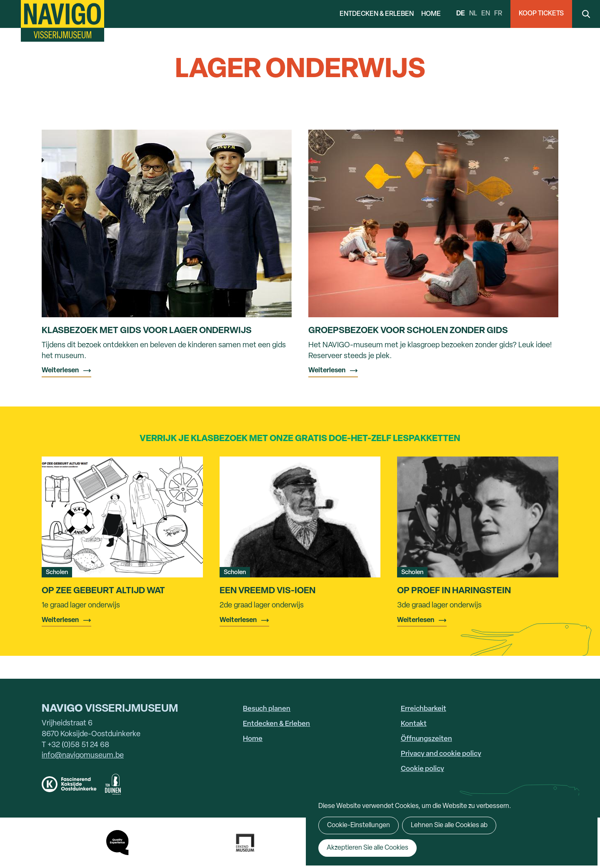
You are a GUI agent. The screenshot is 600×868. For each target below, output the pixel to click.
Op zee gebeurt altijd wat (103, 591)
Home (431, 14)
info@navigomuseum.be (83, 756)
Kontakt (414, 724)
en (486, 14)
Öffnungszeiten (426, 739)
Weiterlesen (60, 371)
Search (586, 14)
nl (473, 14)
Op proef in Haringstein (454, 591)
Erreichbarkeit (424, 709)
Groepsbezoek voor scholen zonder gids (408, 331)
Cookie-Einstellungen (359, 825)
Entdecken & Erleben (377, 14)
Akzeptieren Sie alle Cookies (367, 848)
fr (498, 14)
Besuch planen (267, 709)
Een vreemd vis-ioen (267, 591)
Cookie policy (422, 769)
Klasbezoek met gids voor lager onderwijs (147, 331)
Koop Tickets (541, 14)
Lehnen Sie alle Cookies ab (449, 825)
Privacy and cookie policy (441, 754)
